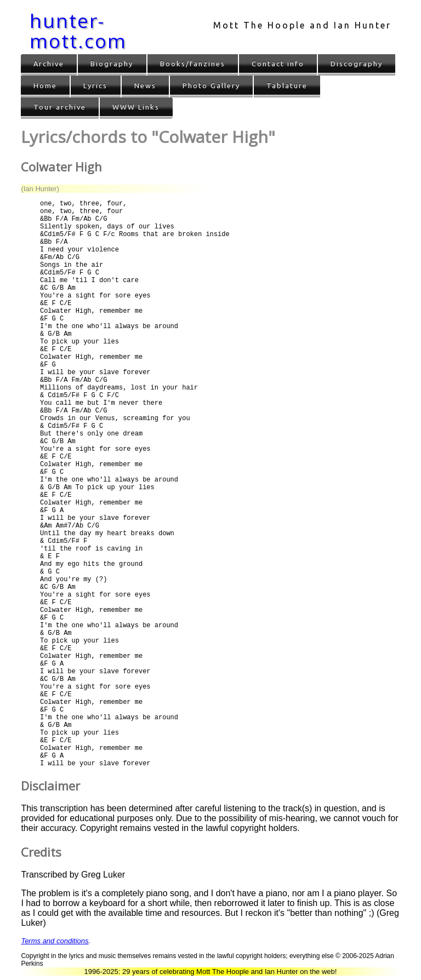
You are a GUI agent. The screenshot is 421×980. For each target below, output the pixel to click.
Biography (112, 64)
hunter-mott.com (78, 31)
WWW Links (136, 107)
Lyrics (95, 85)
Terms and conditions (55, 941)
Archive (49, 64)
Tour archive (60, 107)
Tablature (287, 85)
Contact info (278, 64)
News (145, 85)
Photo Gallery (211, 85)
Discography (357, 64)
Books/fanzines (193, 64)
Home (45, 85)
